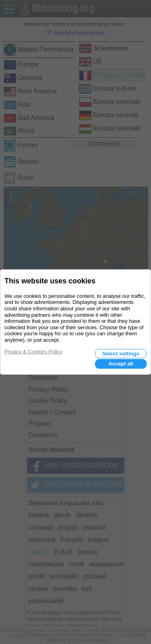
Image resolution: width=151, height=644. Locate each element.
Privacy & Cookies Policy (33, 352)
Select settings (121, 354)
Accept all (121, 364)
